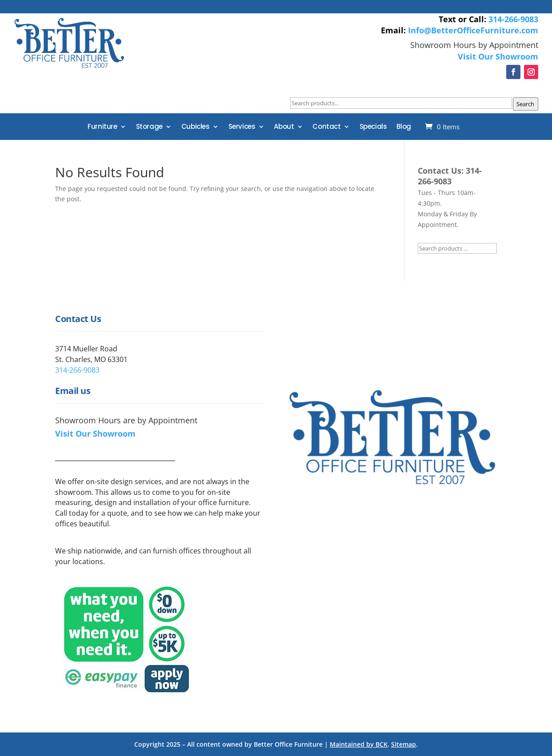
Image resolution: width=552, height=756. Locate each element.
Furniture (102, 127)
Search (525, 104)
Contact (326, 127)
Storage (149, 127)
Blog (404, 127)
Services (242, 127)
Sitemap (404, 744)
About (284, 127)
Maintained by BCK (359, 744)
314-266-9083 (513, 19)
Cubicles (196, 127)
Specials (373, 127)
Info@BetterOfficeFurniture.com (473, 30)
